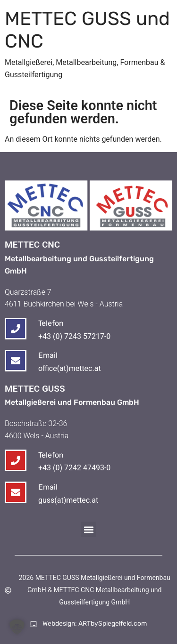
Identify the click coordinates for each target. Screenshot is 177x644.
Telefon (51, 455)
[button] (88, 529)
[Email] (16, 492)
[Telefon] (16, 460)
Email (48, 487)
